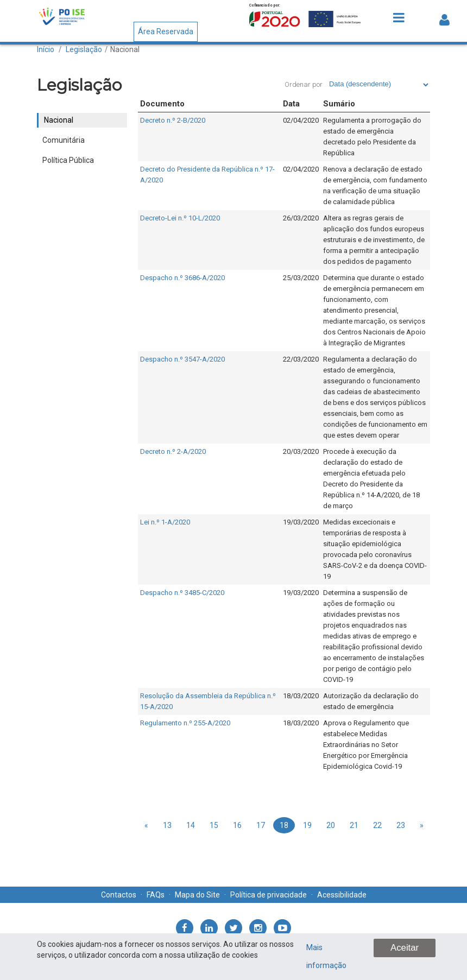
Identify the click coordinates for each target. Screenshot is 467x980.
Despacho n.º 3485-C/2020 (182, 593)
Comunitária (64, 140)
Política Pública (68, 160)
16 (237, 825)
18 (284, 825)
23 (401, 825)
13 (167, 825)
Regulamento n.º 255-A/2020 (185, 723)
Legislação (84, 49)
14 (191, 825)
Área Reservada (166, 31)
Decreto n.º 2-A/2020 (173, 451)
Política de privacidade (269, 895)
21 (354, 825)
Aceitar (405, 948)
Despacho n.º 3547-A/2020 (182, 359)
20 (331, 825)
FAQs (156, 895)
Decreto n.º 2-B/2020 (173, 120)
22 (377, 825)
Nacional (125, 49)
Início (46, 49)
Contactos (119, 895)
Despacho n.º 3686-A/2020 (182, 278)
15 (214, 825)
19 (307, 825)
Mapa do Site (197, 895)
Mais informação (326, 956)
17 (261, 825)
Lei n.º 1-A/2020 (165, 522)
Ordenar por (304, 84)
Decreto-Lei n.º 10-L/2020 (180, 218)
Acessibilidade (342, 895)
